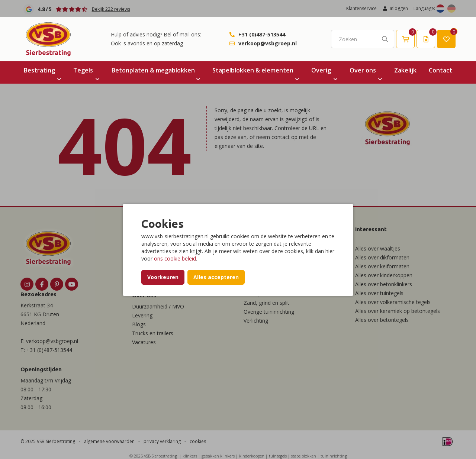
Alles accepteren (216, 277)
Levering (142, 315)
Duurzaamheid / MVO (158, 306)
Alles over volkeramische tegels (393, 302)
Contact (440, 70)
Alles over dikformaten (382, 257)
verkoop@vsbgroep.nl (268, 43)
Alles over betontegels (382, 320)
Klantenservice (361, 8)
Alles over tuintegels (379, 293)
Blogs (139, 324)
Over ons (363, 70)
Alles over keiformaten (382, 266)
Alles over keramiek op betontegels (398, 311)
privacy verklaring (162, 441)
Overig (321, 70)
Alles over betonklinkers (384, 284)
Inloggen (395, 8)
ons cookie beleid (175, 258)
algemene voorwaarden (109, 441)
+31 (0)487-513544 (262, 34)
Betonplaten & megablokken (153, 70)
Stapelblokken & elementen (253, 70)
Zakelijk (405, 70)
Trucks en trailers (153, 333)
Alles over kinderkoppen (384, 275)
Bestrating (39, 70)
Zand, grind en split (266, 303)
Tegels (83, 70)
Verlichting (256, 321)
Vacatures (144, 342)
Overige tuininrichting (269, 312)
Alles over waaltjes (378, 248)
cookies (198, 441)
